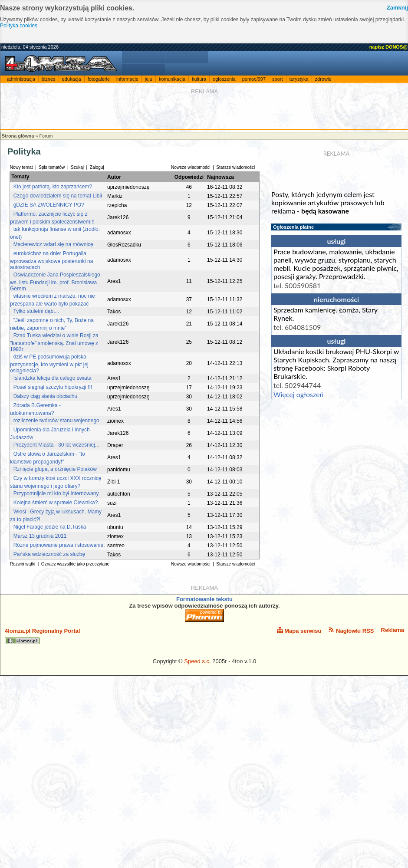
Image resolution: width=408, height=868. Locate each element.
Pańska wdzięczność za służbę (49, 554)
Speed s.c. (197, 661)
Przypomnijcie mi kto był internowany (56, 493)
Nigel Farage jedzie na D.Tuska (50, 527)
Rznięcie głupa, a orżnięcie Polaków (55, 469)
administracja (21, 79)
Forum (46, 136)
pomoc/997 (254, 79)
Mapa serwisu (299, 630)
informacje (127, 79)
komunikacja (172, 79)
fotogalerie (99, 79)
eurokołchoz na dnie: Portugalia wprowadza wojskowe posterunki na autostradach (51, 260)
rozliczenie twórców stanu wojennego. (57, 421)
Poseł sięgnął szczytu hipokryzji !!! (53, 387)
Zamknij (397, 8)
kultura (199, 79)
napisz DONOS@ (388, 47)
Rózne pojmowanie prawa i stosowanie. (59, 545)
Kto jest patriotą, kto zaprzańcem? (53, 187)
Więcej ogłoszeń (298, 394)
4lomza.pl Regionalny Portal (42, 636)
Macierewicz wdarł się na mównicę (53, 244)
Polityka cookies (19, 26)
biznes (49, 79)
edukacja (72, 79)
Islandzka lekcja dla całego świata (53, 378)
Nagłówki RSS (351, 630)
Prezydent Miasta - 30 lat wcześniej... (56, 445)
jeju (149, 79)
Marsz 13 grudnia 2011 (40, 536)
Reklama (393, 630)
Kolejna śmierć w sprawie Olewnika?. (56, 503)
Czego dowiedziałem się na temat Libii (58, 196)
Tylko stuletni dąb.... (36, 311)
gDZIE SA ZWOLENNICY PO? (49, 205)
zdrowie (323, 79)
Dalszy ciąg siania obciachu (45, 396)
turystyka (299, 79)
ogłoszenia (224, 79)
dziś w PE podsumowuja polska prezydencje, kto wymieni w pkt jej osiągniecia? (49, 364)
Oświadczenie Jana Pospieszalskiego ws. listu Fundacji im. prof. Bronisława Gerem (55, 282)
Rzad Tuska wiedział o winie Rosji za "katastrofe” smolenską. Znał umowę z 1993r (54, 342)
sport (277, 79)
